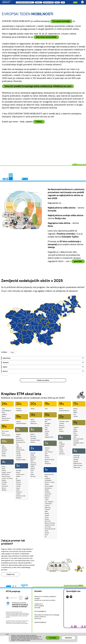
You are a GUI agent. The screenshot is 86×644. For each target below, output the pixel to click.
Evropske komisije (61, 21)
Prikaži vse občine (43, 380)
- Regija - (12, 352)
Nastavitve (68, 638)
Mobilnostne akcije (48, 2)
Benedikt (6, 376)
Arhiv (63, 2)
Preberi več (11, 574)
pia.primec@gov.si (40, 622)
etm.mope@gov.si (40, 611)
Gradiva (38, 2)
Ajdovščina (7, 358)
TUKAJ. (39, 122)
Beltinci (5, 371)
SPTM (75, 2)
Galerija (57, 2)
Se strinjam (53, 638)
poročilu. (78, 261)
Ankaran (6, 362)
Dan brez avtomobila (46, 37)
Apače (5, 367)
